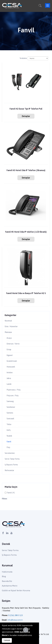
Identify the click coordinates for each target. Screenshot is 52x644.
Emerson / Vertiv (13, 344)
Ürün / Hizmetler (11, 326)
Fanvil (9, 442)
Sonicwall (10, 419)
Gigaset (10, 355)
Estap (9, 350)
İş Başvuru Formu (11, 465)
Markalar (8, 332)
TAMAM (7, 640)
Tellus (9, 424)
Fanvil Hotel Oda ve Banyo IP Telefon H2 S (26, 293)
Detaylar (26, 116)
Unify (9, 430)
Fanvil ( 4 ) (11, 493)
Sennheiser (11, 407)
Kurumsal (8, 321)
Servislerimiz (10, 453)
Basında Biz (7, 581)
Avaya (9, 338)
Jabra (9, 378)
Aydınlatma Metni (10, 586)
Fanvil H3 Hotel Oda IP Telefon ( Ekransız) (26, 170)
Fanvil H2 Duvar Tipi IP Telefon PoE (26, 109)
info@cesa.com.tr (15, 620)
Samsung (10, 401)
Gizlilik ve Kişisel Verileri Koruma (16, 590)
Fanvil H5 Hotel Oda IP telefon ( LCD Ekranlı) (26, 232)
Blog (4, 576)
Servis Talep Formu (12, 459)
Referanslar (9, 470)
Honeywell (11, 367)
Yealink (9, 436)
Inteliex (10, 373)
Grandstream (12, 361)
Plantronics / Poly (14, 390)
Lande (9, 384)
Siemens (10, 413)
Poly (8, 447)
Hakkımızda (7, 572)
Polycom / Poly (13, 396)
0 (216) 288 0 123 (16, 615)
